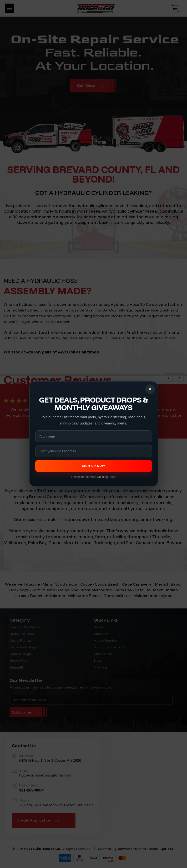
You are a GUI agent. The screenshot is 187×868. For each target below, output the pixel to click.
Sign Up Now (94, 466)
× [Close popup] (150, 389)
